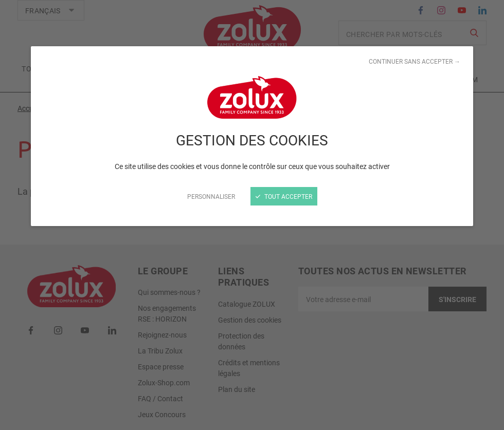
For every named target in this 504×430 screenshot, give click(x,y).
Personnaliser (211, 196)
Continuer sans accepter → (415, 61)
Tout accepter (284, 196)
